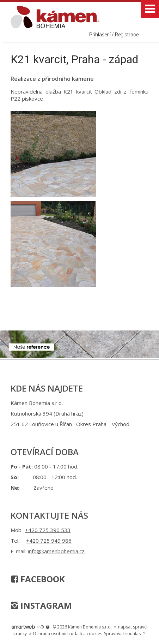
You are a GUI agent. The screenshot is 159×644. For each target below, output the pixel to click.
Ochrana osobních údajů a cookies (68, 634)
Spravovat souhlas (122, 634)
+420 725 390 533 (48, 530)
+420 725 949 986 (49, 541)
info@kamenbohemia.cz (56, 551)
